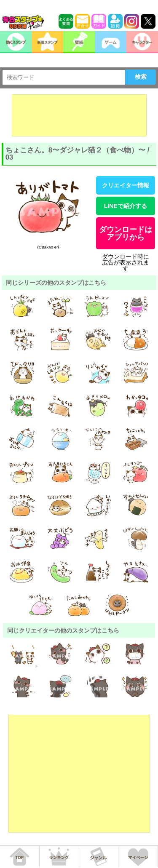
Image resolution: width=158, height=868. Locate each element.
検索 (141, 77)
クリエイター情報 (126, 185)
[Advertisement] (79, 115)
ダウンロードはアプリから (126, 233)
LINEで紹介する (126, 206)
